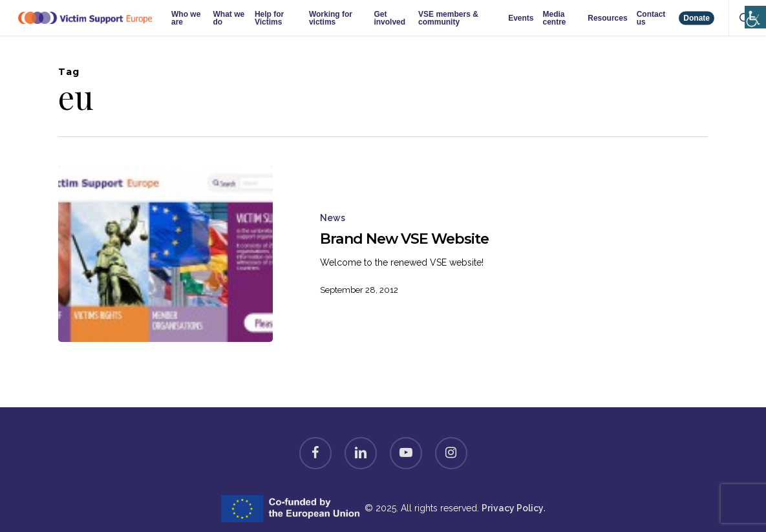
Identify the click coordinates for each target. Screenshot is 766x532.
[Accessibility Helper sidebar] (753, 8)
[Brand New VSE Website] (165, 254)
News (333, 218)
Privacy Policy (513, 508)
